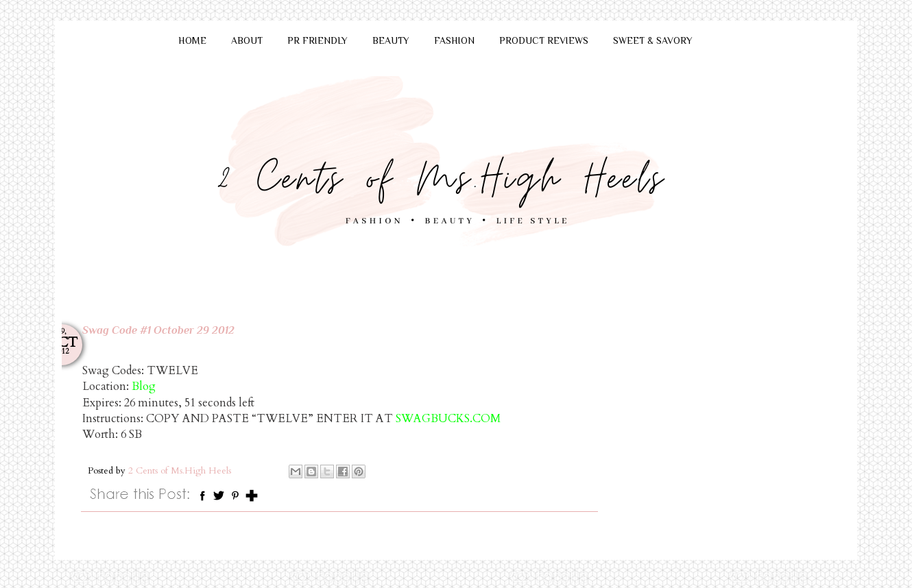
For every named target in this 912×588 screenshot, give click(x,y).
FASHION (454, 40)
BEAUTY (391, 40)
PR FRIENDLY (317, 40)
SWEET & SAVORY (653, 40)
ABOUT (247, 40)
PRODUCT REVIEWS (544, 40)
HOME (192, 40)
